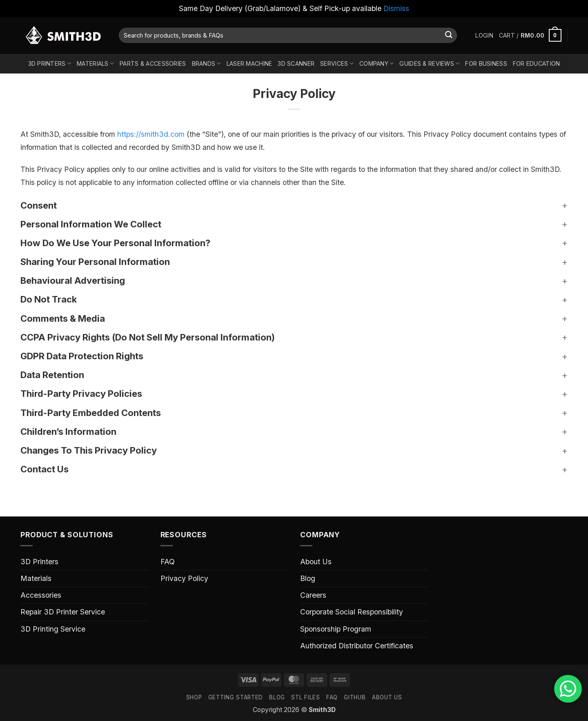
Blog (308, 578)
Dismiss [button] (396, 8)
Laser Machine (249, 63)
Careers (313, 595)
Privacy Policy (184, 578)
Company (376, 63)
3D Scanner (296, 63)
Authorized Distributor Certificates (357, 646)
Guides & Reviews (429, 63)
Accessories (41, 595)
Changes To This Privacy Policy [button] (89, 450)
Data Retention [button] (52, 375)
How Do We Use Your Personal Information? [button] (115, 243)
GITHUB (355, 697)
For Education (537, 63)
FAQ (168, 562)
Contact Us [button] (45, 469)
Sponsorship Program (336, 629)
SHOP (194, 697)
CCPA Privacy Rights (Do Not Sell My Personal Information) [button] (148, 337)
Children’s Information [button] (68, 432)
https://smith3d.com (151, 134)
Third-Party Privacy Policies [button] (81, 394)
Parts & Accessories (153, 63)
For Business (486, 63)
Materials (95, 63)
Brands (206, 63)
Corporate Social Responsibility (352, 612)
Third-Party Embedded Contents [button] (91, 413)
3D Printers (50, 63)
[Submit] (449, 35)
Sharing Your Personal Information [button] (95, 262)
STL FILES (305, 697)
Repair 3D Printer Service (63, 612)
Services (337, 63)
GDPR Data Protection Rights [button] (82, 356)
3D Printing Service (53, 629)
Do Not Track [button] (49, 299)
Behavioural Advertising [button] (73, 280)
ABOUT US (387, 697)
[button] (484, 36)
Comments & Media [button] (63, 318)
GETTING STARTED (236, 697)
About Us (316, 562)
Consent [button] (39, 205)
